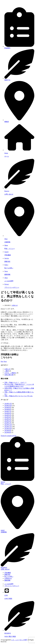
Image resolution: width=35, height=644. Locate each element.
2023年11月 (8, 427)
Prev (2, 361)
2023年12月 (8, 425)
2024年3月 (8, 419)
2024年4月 (8, 417)
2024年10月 (8, 406)
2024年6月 (8, 413)
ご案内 (7, 371)
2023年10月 (8, 429)
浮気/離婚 (8, 573)
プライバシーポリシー (12, 586)
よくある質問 (9, 584)
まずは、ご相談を (10, 373)
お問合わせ (8, 578)
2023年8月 (8, 432)
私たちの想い (9, 577)
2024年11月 (8, 404)
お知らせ (15, 305)
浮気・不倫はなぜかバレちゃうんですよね (18, 396)
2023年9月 (8, 430)
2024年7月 (8, 411)
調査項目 (7, 575)
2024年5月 (8, 415)
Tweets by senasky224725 (8, 436)
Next (5, 361)
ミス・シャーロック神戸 (19, 640)
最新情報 (7, 580)
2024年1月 (8, 423)
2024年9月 (8, 407)
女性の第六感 (9, 375)
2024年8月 (8, 409)
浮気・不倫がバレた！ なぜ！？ (15, 382)
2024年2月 (8, 421)
